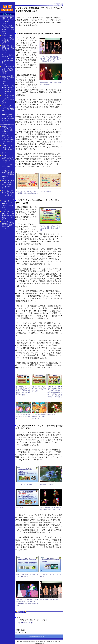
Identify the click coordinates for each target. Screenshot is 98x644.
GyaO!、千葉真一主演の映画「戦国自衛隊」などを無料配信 (8, 29)
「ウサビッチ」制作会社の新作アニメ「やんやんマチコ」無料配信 (8, 89)
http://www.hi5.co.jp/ (25, 622)
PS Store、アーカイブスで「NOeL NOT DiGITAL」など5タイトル (8, 158)
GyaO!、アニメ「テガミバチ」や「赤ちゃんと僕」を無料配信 (8, 129)
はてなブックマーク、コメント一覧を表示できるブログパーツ (8, 98)
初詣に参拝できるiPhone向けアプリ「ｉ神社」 (8, 20)
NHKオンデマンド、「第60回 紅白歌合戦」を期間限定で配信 (8, 118)
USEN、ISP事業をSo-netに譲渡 (8, 166)
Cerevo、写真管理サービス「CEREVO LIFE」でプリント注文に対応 (8, 58)
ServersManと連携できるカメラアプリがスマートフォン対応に (8, 79)
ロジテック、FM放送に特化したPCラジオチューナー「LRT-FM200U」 (8, 193)
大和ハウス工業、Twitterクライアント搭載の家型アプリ (8, 148)
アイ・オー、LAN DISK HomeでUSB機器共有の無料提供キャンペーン (8, 214)
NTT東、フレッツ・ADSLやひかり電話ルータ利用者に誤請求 (8, 38)
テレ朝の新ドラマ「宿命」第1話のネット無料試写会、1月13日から (8, 183)
